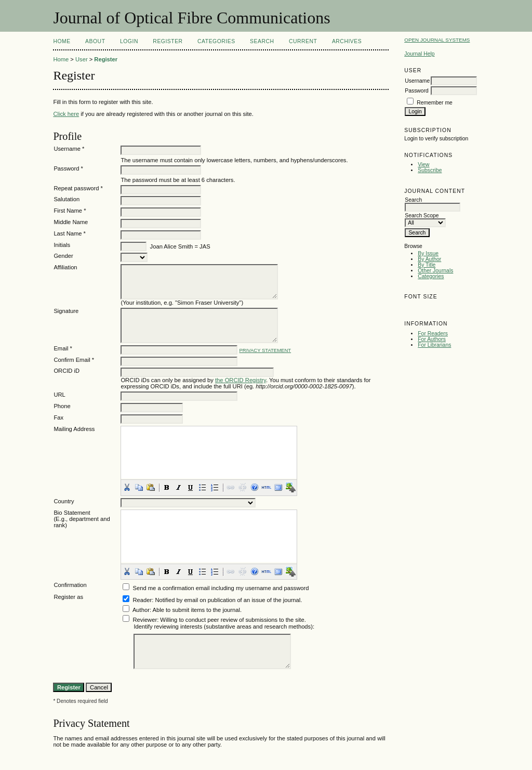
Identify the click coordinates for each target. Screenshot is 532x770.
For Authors (432, 339)
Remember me (435, 103)
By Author (429, 259)
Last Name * (70, 233)
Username (417, 81)
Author (141, 610)
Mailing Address (74, 429)
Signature (66, 311)
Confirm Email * (74, 360)
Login (129, 41)
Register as (68, 597)
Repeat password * (78, 188)
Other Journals (435, 271)
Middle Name (71, 222)
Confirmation (70, 585)
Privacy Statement (265, 350)
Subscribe (430, 170)
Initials (62, 245)
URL (59, 395)
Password (417, 91)
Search (262, 41)
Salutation (66, 199)
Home (62, 41)
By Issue (428, 253)
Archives (347, 41)
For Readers (433, 334)
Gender (63, 256)
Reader (143, 600)
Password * (68, 168)
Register (168, 41)
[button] (127, 487)
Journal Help (419, 54)
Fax (58, 417)
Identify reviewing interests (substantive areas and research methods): (224, 627)
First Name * (70, 211)
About (95, 41)
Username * (69, 149)
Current (303, 41)
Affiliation (65, 267)
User (82, 59)
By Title (427, 265)
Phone (62, 406)
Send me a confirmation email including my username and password (221, 588)
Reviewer (145, 620)
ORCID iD (66, 371)
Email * (63, 348)
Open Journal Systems (437, 40)
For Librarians (434, 345)
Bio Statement (72, 513)
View (423, 165)
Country (64, 501)
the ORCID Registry (241, 380)
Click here (66, 114)
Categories (431, 276)
